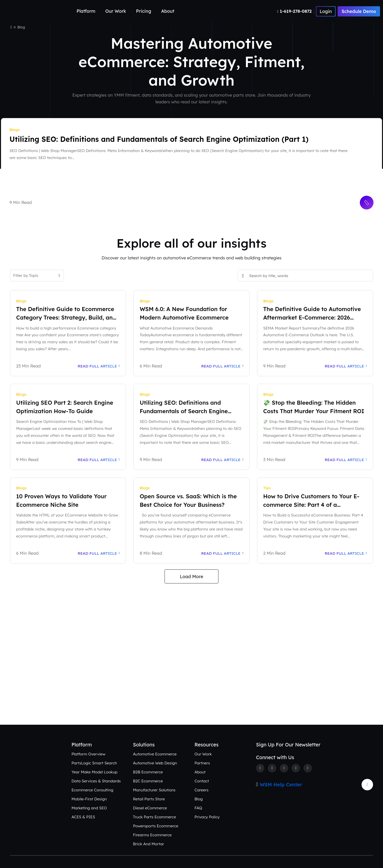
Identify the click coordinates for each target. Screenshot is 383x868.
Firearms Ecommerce (152, 835)
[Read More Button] (367, 203)
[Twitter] (272, 768)
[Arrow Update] (367, 785)
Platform (86, 11)
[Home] (11, 27)
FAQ (198, 808)
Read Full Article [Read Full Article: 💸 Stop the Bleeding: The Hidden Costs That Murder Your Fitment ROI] (346, 460)
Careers (201, 790)
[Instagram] (284, 768)
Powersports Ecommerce (155, 826)
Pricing (144, 11)
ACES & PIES (83, 817)
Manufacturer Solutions (154, 790)
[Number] (296, 11)
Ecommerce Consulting (93, 790)
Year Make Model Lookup (95, 772)
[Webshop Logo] (27, 11)
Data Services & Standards (96, 781)
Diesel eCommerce (150, 808)
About (168, 11)
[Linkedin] (296, 768)
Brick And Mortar (148, 844)
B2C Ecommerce (148, 781)
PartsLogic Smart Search (94, 763)
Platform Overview (89, 754)
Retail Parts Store (149, 799)
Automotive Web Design (155, 763)
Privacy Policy (207, 817)
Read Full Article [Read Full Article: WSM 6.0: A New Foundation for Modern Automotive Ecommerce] (222, 366)
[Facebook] (260, 768)
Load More (191, 577)
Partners (202, 763)
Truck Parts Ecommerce (154, 817)
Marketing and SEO (89, 808)
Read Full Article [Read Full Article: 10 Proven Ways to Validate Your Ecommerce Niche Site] (99, 553)
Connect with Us (191, 701)
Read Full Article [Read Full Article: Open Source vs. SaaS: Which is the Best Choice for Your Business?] (222, 553)
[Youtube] (308, 768)
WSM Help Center (281, 785)
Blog (199, 799)
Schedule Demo (359, 11)
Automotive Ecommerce (155, 754)
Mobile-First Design (89, 799)
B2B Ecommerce (148, 772)
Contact (202, 781)
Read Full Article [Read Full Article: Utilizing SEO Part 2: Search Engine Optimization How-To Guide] (99, 460)
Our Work (116, 11)
